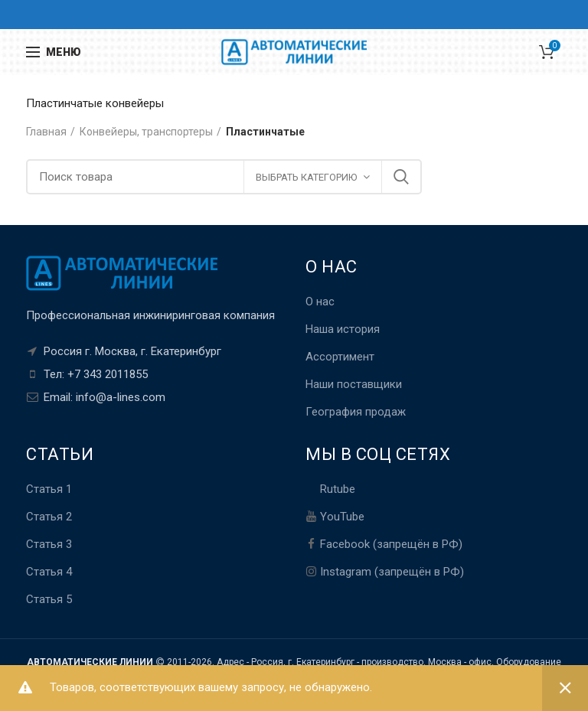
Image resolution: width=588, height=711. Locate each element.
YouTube (342, 517)
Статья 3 (49, 544)
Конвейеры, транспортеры (146, 132)
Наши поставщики (354, 384)
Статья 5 (49, 599)
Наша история (343, 329)
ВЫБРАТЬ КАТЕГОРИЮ (306, 177)
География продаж (356, 412)
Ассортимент (340, 357)
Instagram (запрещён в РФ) (392, 572)
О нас (320, 302)
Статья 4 (49, 572)
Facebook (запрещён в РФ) (391, 544)
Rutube (338, 489)
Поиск (401, 177)
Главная (46, 132)
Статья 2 (49, 517)
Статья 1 (49, 489)
